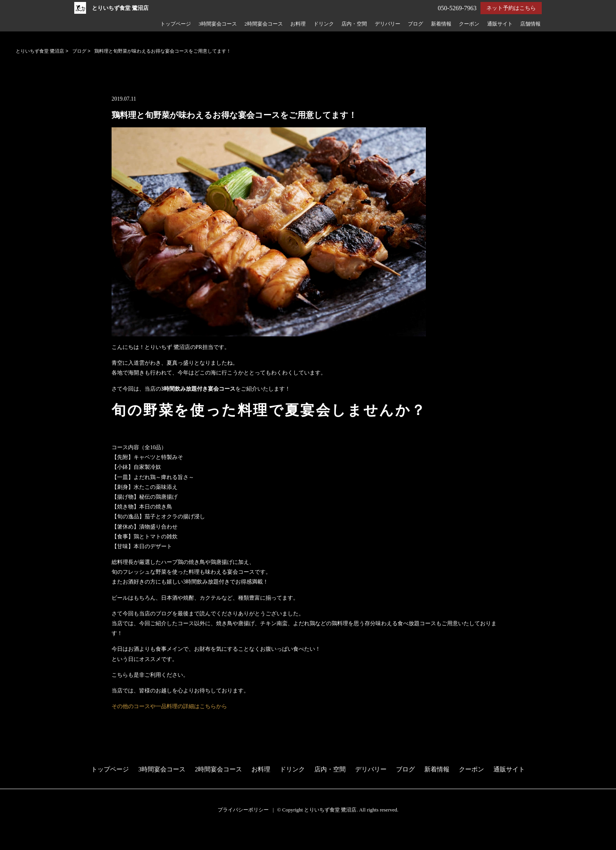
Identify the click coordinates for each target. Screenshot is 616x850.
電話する (13, 845)
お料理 (298, 24)
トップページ (176, 24)
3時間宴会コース (217, 24)
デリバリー (388, 24)
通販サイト (500, 24)
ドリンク (324, 24)
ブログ (415, 24)
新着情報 (441, 24)
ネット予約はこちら (511, 8)
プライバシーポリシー (243, 810)
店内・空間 (354, 24)
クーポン (469, 24)
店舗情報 (530, 24)
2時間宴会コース (263, 24)
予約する (14, 835)
